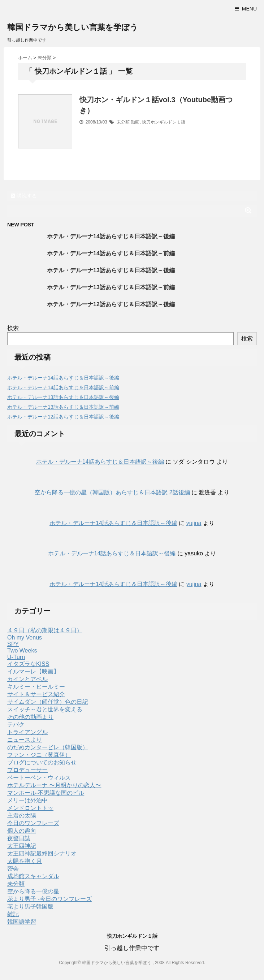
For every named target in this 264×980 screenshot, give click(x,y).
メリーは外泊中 (27, 800)
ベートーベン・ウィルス (39, 778)
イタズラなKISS (28, 664)
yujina (194, 523)
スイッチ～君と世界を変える (45, 709)
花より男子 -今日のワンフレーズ (49, 899)
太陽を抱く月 (25, 861)
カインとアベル (27, 679)
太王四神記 (22, 846)
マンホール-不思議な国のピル (46, 793)
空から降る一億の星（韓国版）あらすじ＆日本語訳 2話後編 (112, 492)
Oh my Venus (25, 638)
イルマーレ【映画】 (33, 671)
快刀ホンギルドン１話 (164, 122)
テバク (16, 725)
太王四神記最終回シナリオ (42, 853)
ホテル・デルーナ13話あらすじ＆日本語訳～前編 (111, 287)
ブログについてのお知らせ (42, 762)
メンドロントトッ (30, 808)
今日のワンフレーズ (33, 823)
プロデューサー (27, 770)
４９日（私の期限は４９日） (45, 630)
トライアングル (27, 732)
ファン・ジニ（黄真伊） (39, 755)
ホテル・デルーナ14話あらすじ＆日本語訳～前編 (111, 253)
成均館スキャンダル (33, 876)
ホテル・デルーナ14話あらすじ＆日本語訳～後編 (111, 236)
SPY (13, 644)
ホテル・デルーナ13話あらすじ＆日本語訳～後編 (111, 270)
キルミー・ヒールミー (36, 687)
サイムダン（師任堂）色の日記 (48, 702)
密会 (13, 869)
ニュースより (25, 740)
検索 (13, 328)
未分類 (123, 122)
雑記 (13, 914)
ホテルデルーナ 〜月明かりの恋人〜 (54, 785)
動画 (135, 122)
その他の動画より (30, 717)
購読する (24, 196)
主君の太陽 (22, 816)
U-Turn (16, 657)
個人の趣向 (22, 831)
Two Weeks (22, 651)
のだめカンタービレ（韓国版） (48, 747)
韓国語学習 (22, 922)
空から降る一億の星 (33, 891)
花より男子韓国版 (30, 907)
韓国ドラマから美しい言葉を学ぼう (73, 27)
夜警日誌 (19, 838)
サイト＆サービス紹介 (36, 694)
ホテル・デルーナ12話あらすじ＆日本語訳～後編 (111, 304)
